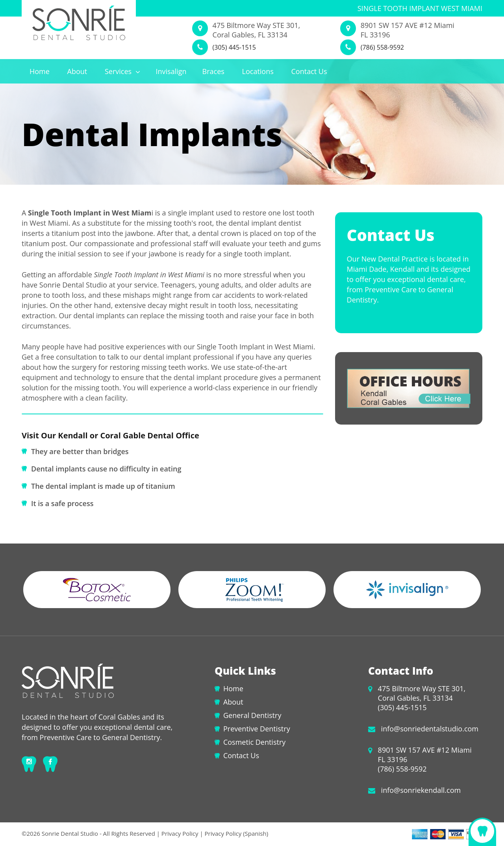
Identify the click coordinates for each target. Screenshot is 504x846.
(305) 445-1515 (234, 47)
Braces (213, 71)
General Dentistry (252, 715)
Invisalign (171, 71)
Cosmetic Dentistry (254, 742)
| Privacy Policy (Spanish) (233, 833)
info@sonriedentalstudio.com (430, 729)
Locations (258, 71)
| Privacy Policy (178, 833)
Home (40, 71)
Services (122, 71)
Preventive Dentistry (257, 729)
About (77, 71)
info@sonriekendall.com (421, 790)
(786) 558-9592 (382, 47)
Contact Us (309, 71)
